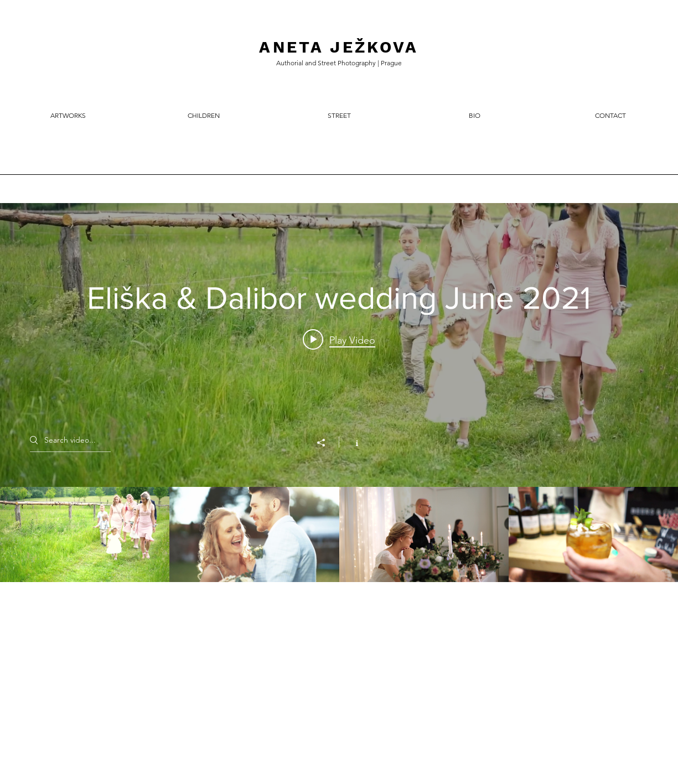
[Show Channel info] (351, 442)
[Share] (327, 443)
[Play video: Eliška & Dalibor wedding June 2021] (339, 340)
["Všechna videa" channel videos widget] (339, 393)
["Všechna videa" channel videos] (339, 534)
